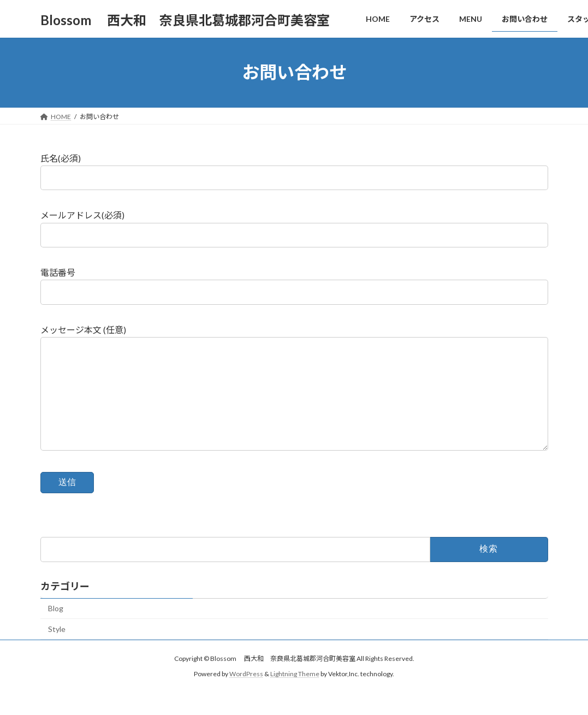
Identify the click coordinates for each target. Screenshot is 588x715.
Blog (56, 630)
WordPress (246, 696)
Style (57, 651)
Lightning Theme (295, 696)
